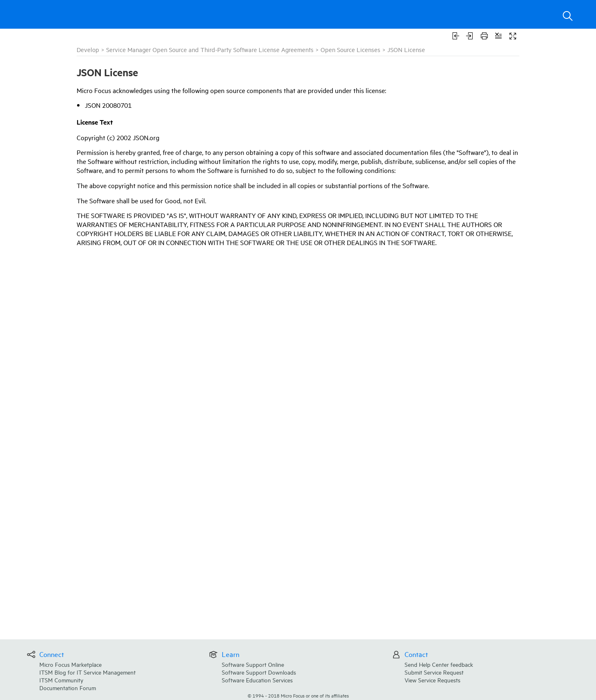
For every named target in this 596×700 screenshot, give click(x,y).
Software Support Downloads (259, 672)
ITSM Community (61, 680)
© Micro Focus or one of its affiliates (298, 695)
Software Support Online (253, 664)
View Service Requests (432, 680)
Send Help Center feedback (439, 664)
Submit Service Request (434, 672)
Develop (88, 49)
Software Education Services (257, 680)
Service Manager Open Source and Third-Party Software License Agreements (210, 49)
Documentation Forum (68, 687)
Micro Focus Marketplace (71, 664)
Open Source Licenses (350, 49)
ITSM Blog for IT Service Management (88, 672)
